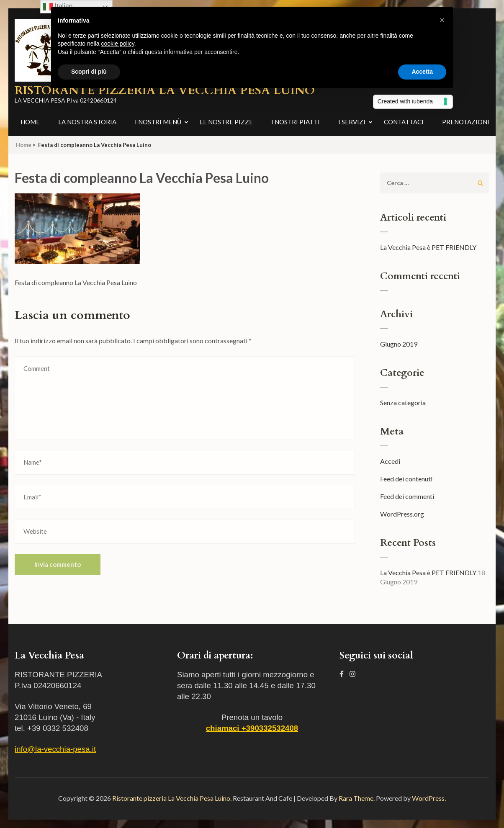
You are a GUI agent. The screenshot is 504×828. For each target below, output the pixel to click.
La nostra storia (87, 122)
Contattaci (404, 122)
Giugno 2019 (399, 344)
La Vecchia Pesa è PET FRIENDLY (428, 247)
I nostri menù (158, 122)
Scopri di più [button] (89, 72)
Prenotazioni (466, 122)
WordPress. (429, 798)
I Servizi (352, 122)
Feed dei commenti (407, 496)
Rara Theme (356, 798)
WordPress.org (402, 514)
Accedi (390, 461)
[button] (442, 20)
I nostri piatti (296, 122)
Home (30, 122)
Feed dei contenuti (406, 479)
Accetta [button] (422, 72)
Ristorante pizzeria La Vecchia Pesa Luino (171, 798)
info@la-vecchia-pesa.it (55, 749)
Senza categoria (403, 402)
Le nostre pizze (226, 122)
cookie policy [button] (118, 44)
